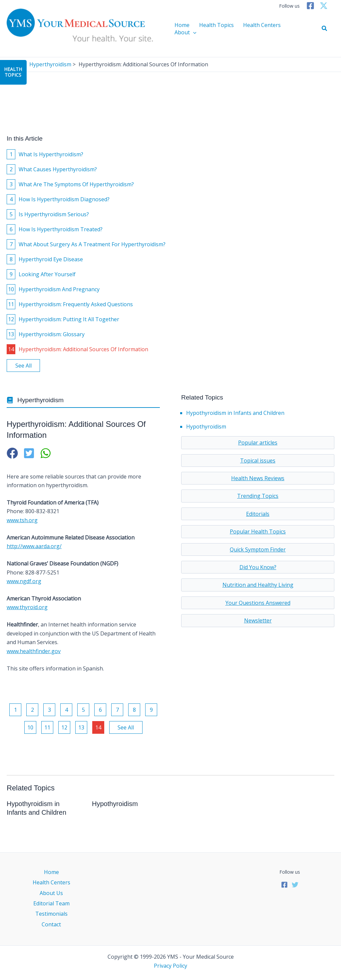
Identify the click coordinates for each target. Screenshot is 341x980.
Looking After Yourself (41, 274)
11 (47, 727)
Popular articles (258, 443)
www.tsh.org (22, 520)
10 (30, 727)
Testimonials (51, 914)
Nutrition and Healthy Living (258, 585)
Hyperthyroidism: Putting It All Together (63, 319)
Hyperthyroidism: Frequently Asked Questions (70, 304)
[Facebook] (310, 6)
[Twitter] (324, 6)
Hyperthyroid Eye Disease (45, 259)
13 (81, 727)
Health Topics (215, 29)
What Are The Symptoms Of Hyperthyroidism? (70, 184)
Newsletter (258, 620)
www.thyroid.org (27, 607)
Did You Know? (258, 567)
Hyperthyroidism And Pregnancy (53, 289)
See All (23, 366)
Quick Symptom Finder (258, 549)
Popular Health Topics (258, 531)
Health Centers (258, 29)
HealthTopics (13, 72)
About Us (51, 893)
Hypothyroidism (206, 427)
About (294, 29)
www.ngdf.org (24, 581)
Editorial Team (51, 903)
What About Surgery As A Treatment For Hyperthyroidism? (86, 244)
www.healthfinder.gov (34, 651)
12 (64, 727)
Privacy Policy (170, 966)
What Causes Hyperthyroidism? (52, 169)
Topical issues (258, 461)
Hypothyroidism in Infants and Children (235, 413)
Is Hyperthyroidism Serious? (48, 214)
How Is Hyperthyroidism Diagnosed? (58, 199)
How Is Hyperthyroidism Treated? (55, 229)
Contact (51, 924)
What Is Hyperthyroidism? (45, 154)
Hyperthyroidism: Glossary (46, 334)
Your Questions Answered (258, 603)
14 (98, 727)
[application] (302, 29)
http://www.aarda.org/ (34, 546)
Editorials (258, 514)
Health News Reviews (258, 478)
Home (183, 29)
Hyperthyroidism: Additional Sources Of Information (77, 349)
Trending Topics (258, 496)
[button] (325, 29)
